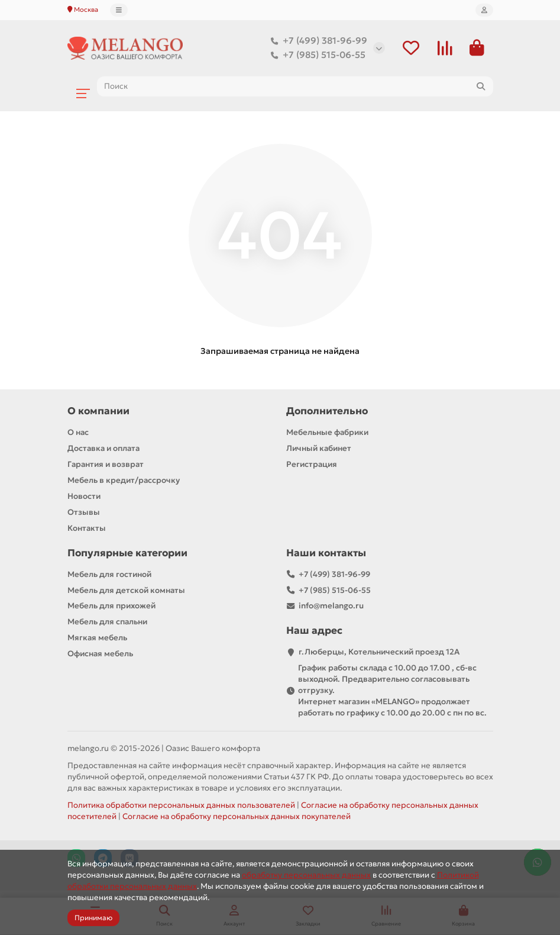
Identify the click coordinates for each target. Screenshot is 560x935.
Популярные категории (127, 554)
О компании (98, 412)
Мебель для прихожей (111, 607)
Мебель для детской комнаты (126, 591)
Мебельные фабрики (327, 433)
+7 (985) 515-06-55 (316, 56)
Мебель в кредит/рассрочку (124, 481)
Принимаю (93, 918)
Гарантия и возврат (106, 465)
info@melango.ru (331, 607)
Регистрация (312, 465)
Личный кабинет (319, 449)
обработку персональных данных (306, 875)
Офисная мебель (100, 655)
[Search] (295, 87)
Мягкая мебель (97, 639)
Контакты (87, 529)
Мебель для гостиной (109, 575)
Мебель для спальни (107, 623)
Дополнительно (327, 412)
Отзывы (84, 513)
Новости (84, 497)
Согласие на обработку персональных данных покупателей (237, 818)
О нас (78, 433)
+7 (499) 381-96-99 (317, 41)
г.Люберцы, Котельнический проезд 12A (379, 653)
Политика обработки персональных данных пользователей (181, 806)
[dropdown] (119, 10)
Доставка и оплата (103, 449)
